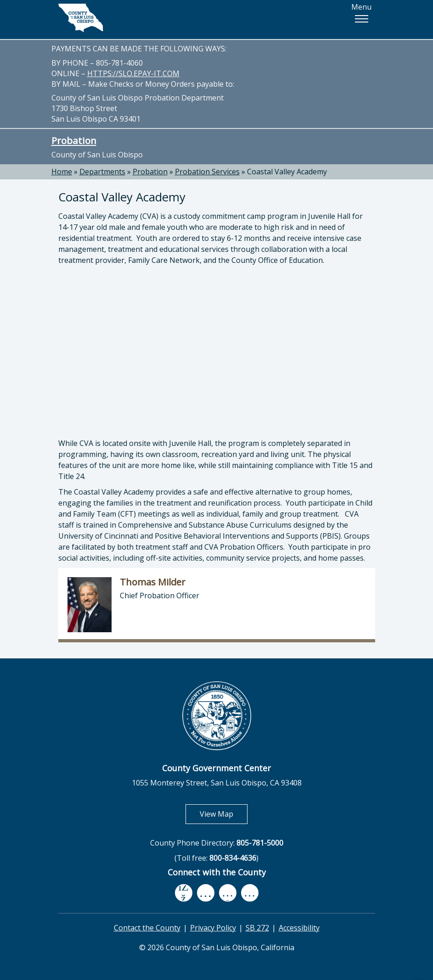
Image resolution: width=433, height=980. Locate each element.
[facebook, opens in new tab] (184, 893)
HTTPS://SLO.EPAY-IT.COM (133, 73)
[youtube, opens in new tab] (205, 893)
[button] (361, 19)
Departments (102, 172)
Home (62, 172)
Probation (74, 140)
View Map (224, 814)
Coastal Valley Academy (287, 172)
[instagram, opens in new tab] (250, 893)
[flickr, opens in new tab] (228, 893)
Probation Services (207, 172)
